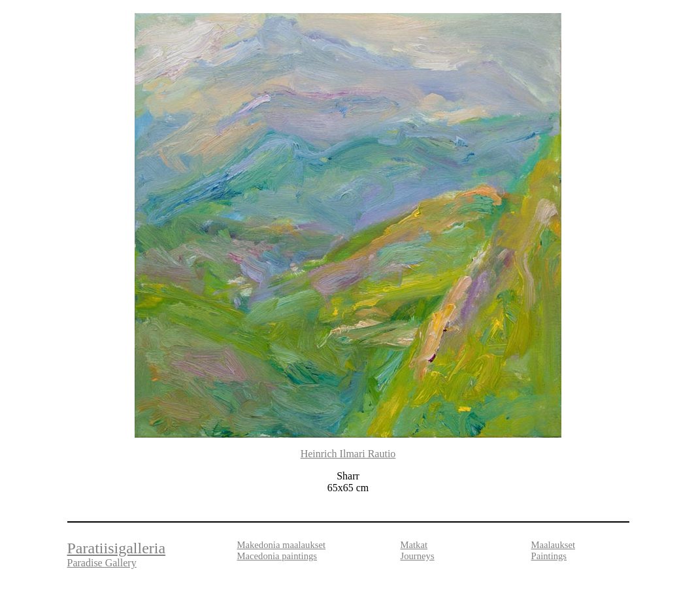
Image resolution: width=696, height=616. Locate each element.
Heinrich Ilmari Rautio (348, 454)
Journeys (418, 556)
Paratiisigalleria (117, 548)
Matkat (414, 545)
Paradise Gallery (102, 563)
